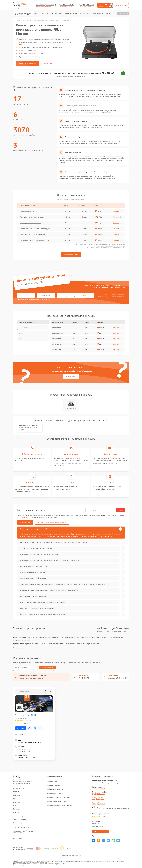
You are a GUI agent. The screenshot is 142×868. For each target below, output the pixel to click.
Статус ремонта (123, 14)
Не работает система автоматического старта (36, 240)
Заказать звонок (71, 377)
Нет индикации (57, 344)
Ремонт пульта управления (29, 211)
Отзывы (61, 14)
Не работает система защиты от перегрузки (35, 229)
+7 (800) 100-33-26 (87, 5)
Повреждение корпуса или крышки (32, 217)
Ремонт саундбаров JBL (55, 789)
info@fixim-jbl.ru (98, 799)
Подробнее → (116, 328)
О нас (55, 14)
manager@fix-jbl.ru (99, 804)
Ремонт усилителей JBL (55, 785)
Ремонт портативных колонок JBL (59, 798)
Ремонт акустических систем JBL (58, 802)
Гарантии (75, 14)
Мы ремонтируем (23, 14)
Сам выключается (58, 333)
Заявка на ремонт (97, 14)
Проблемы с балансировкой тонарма (33, 235)
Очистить (121, 510)
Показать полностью (20, 648)
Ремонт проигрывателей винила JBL (59, 806)
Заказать (117, 211)
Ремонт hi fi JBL (52, 781)
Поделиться (94, 841)
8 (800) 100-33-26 (98, 794)
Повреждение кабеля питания (31, 223)
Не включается (57, 328)
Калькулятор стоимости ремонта (25, 823)
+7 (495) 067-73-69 (67, 5)
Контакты (108, 14)
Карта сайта (17, 838)
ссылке (23, 833)
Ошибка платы (57, 350)
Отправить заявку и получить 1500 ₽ (75, 296)
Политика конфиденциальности (71, 855)
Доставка (68, 14)
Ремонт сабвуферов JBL (55, 793)
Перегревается (57, 339)
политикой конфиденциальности (42, 300)
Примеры (17, 795)
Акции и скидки (85, 14)
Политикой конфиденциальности (54, 671)
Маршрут (21, 728)
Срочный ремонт (39, 14)
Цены (48, 14)
